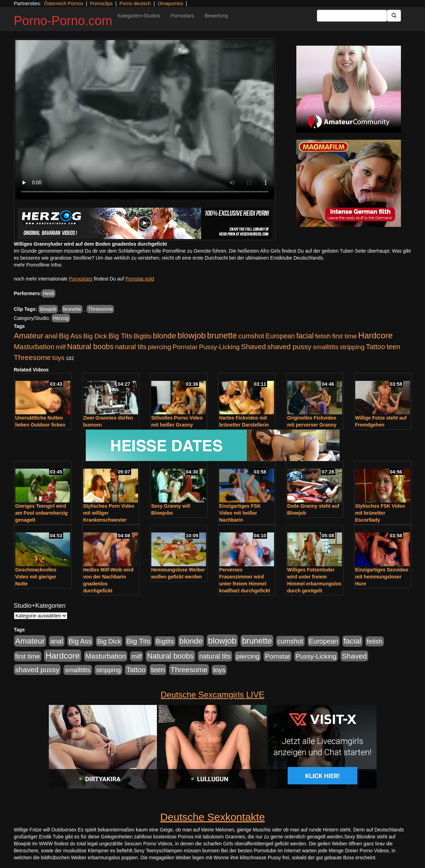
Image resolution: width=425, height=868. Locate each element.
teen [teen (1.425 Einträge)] (393, 347)
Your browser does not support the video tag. (145, 120)
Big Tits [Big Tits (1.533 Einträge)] (120, 336)
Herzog (61, 318)
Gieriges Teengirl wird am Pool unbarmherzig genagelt (42, 513)
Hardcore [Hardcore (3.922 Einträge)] (376, 335)
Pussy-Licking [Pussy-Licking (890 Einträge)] (219, 347)
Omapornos (170, 3)
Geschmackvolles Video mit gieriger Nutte (36, 577)
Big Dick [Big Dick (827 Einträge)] (95, 336)
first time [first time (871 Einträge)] (345, 336)
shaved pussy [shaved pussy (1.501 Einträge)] (290, 347)
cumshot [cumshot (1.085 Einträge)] (251, 336)
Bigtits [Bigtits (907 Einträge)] (143, 336)
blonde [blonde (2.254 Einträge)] (165, 336)
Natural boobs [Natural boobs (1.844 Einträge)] (90, 347)
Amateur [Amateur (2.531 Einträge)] (29, 336)
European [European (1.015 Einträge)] (280, 336)
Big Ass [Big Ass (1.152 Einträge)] (70, 336)
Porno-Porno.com (63, 21)
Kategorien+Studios (139, 16)
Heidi (48, 293)
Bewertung (216, 16)
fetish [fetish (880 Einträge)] (323, 336)
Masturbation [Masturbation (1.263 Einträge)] (34, 347)
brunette (72, 309)
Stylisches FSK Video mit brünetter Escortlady (380, 513)
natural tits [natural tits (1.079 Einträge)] (131, 347)
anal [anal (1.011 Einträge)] (51, 336)
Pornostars (182, 16)
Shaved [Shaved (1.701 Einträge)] (253, 347)
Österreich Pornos (64, 3)
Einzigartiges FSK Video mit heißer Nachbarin (240, 513)
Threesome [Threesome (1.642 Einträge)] (32, 357)
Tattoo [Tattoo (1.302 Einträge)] (376, 347)
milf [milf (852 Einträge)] (60, 347)
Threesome (100, 309)
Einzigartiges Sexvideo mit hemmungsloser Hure (382, 577)
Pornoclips (101, 3)
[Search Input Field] (352, 16)
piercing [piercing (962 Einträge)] (160, 347)
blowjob (48, 309)
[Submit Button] (394, 16)
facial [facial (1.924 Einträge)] (305, 336)
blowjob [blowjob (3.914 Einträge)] (192, 335)
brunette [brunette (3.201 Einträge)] (222, 336)
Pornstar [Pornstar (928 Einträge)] (185, 347)
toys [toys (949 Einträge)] (58, 358)
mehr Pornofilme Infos (38, 265)
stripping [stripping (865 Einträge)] (352, 347)
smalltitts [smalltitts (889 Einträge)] (325, 347)
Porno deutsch (135, 3)
